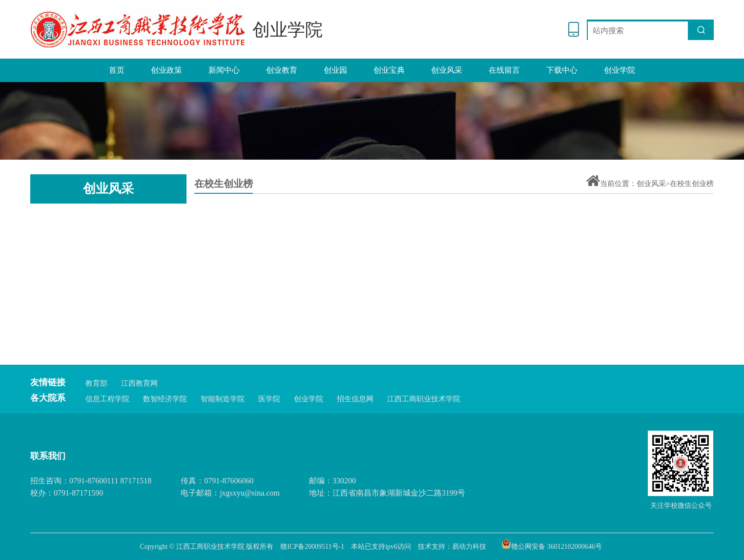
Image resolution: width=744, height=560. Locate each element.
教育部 (96, 383)
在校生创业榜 (109, 220)
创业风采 (447, 70)
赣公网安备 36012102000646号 (552, 544)
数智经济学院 (165, 399)
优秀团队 (109, 283)
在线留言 (504, 70)
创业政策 (166, 70)
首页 (117, 70)
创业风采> (653, 184)
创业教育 (282, 70)
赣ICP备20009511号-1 (312, 547)
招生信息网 (355, 399)
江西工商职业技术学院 (424, 399)
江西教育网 (139, 383)
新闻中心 (224, 70)
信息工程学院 (107, 399)
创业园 (335, 70)
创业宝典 (389, 70)
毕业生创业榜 (109, 251)
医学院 (269, 399)
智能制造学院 (223, 399)
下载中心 (562, 70)
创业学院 (620, 70)
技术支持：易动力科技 (452, 547)
